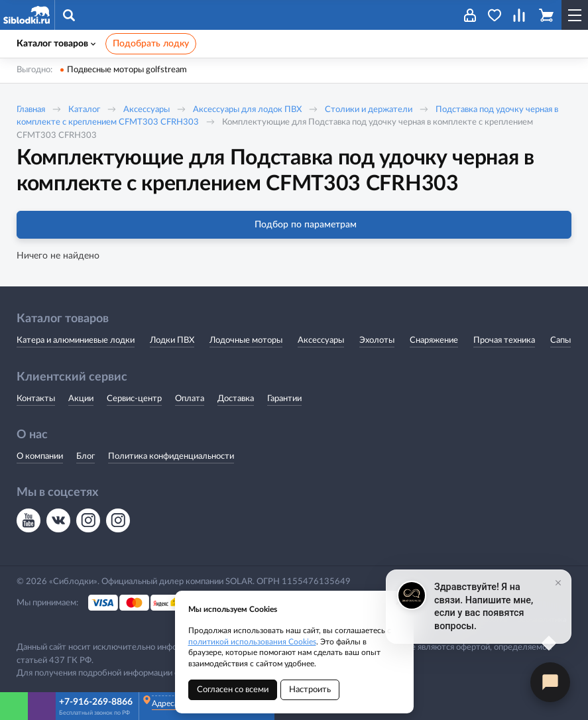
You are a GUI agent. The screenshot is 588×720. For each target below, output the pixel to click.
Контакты (36, 399)
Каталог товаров (56, 44)
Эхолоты (377, 340)
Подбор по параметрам (294, 225)
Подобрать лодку (151, 44)
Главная (31, 110)
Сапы (560, 340)
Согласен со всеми (233, 690)
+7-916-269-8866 (96, 702)
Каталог (84, 110)
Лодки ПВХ (172, 340)
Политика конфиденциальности (171, 456)
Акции (81, 399)
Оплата (190, 399)
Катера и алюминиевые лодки (76, 340)
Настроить (310, 690)
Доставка (236, 399)
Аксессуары (147, 110)
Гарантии (284, 399)
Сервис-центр (134, 399)
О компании (40, 456)
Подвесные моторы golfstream (127, 70)
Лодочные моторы (246, 340)
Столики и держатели (369, 110)
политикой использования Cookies (252, 642)
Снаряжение (434, 340)
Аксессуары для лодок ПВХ (247, 110)
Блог (86, 456)
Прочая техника (504, 340)
